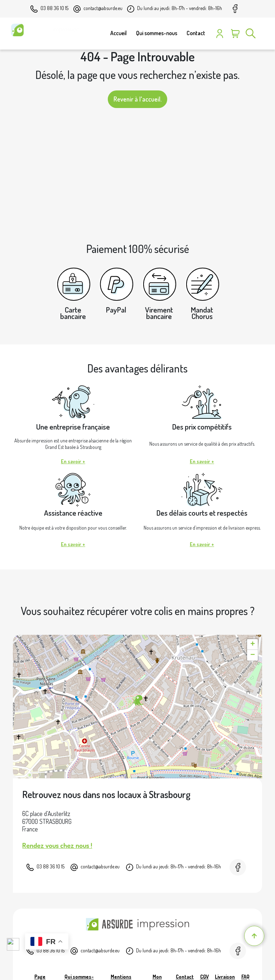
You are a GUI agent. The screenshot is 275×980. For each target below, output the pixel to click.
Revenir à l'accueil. (137, 99)
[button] (137, 701)
